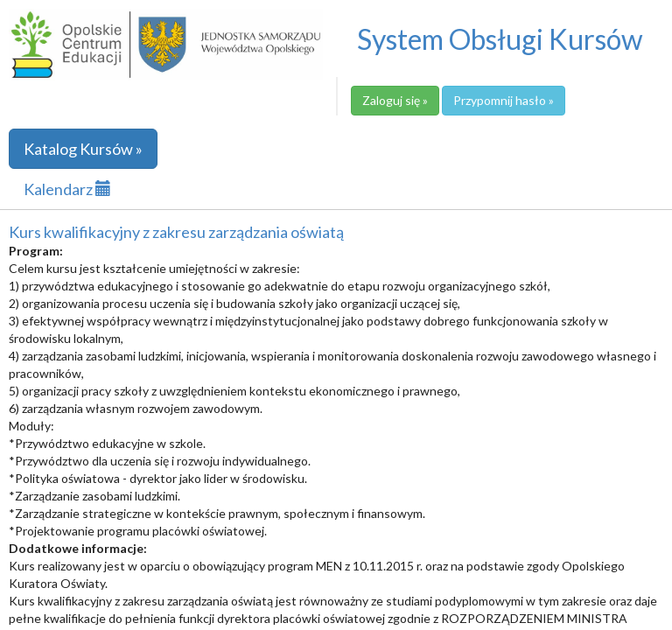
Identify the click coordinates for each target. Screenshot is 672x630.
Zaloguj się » (395, 100)
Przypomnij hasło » (504, 100)
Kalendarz (67, 189)
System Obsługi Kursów (500, 39)
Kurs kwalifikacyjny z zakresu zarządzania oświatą (176, 232)
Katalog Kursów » (83, 149)
